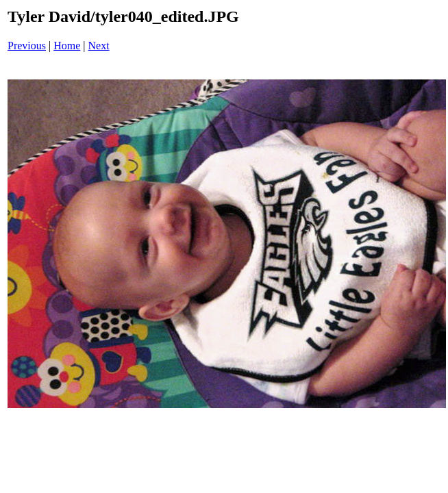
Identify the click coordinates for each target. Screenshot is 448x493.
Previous (27, 46)
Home (67, 46)
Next (99, 46)
